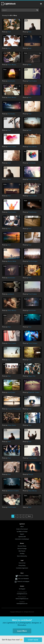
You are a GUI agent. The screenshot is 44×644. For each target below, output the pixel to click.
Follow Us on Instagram (23, 581)
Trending (22, 554)
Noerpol (31, 474)
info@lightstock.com (22, 594)
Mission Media (12, 261)
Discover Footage (22, 549)
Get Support (22, 589)
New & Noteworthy (22, 556)
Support (22, 534)
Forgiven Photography (14, 409)
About (22, 527)
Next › (30, 516)
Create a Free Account (22, 529)
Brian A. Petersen (33, 179)
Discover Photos (22, 546)
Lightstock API (22, 537)
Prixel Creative (33, 81)
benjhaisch (11, 294)
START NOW (33, 640)
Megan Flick (32, 376)
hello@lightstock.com (22, 604)
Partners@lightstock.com (22, 599)
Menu (41, 4)
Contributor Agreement (22, 568)
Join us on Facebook (23, 579)
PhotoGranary (32, 212)
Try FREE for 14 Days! (22, 532)
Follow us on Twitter (23, 576)
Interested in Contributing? (22, 539)
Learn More (22, 631)
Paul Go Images (33, 261)
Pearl (9, 32)
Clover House (12, 425)
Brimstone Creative (13, 491)
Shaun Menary (12, 65)
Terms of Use (22, 563)
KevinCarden (11, 81)
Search (37, 10)
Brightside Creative (34, 392)
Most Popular (22, 551)
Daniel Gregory (33, 343)
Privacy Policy (22, 565)
